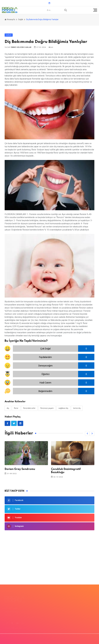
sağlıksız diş (63, 408)
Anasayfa (10, 19)
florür (16, 408)
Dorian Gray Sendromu (20, 469)
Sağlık (21, 19)
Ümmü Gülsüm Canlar (21, 47)
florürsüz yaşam (47, 408)
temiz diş (77, 408)
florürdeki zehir (29, 408)
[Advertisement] (49, 553)
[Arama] (66, 10)
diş (8, 408)
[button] (87, 434)
